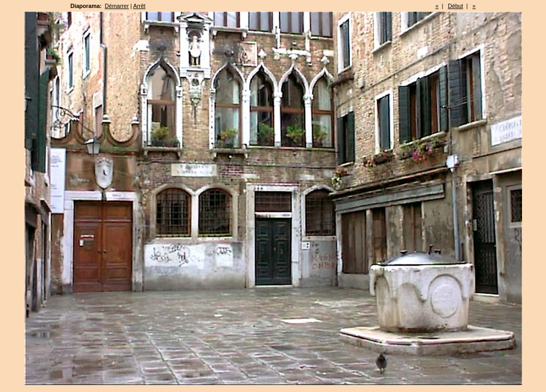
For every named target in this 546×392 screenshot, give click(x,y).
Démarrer (117, 6)
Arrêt (139, 6)
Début (455, 6)
